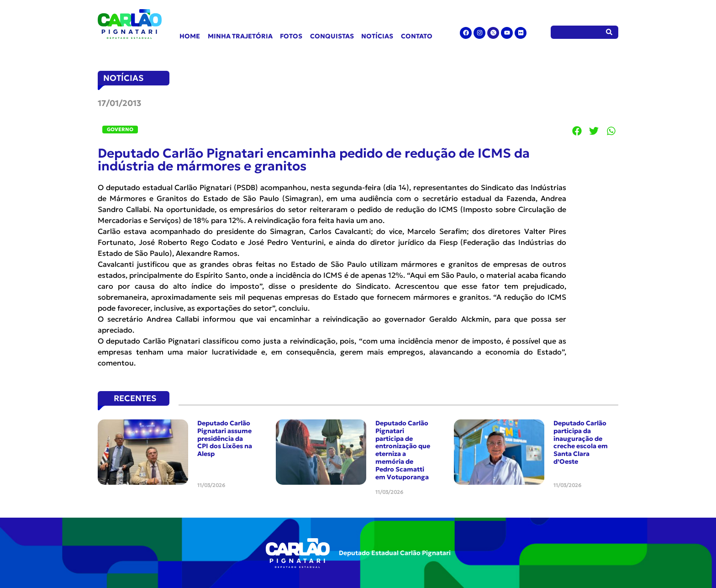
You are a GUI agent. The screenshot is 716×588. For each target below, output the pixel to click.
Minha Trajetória (240, 36)
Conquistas (332, 36)
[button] (577, 131)
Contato (417, 36)
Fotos (291, 36)
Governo (120, 129)
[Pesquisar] (609, 32)
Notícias (377, 36)
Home (190, 36)
